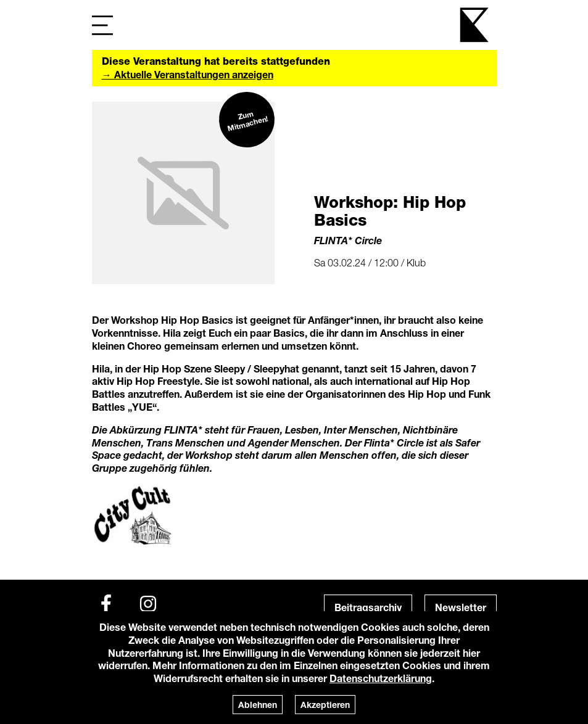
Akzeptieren (325, 705)
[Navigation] (102, 25)
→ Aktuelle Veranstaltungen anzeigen (188, 74)
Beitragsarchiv (368, 607)
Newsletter (461, 607)
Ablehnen (258, 705)
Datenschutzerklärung (381, 678)
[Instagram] (148, 604)
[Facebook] (106, 604)
